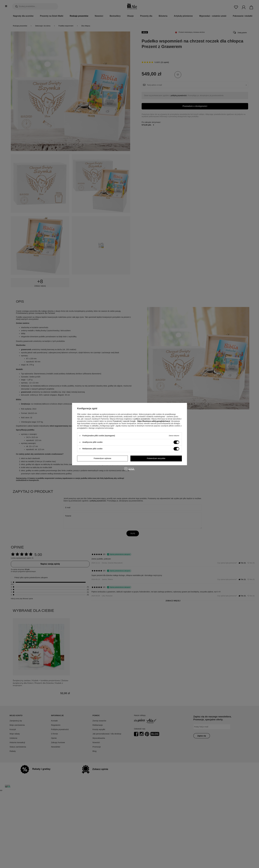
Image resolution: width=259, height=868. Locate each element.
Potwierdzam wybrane (102, 458)
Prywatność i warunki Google (124, 421)
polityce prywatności (142, 419)
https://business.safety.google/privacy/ (154, 421)
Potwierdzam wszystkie (156, 458)
